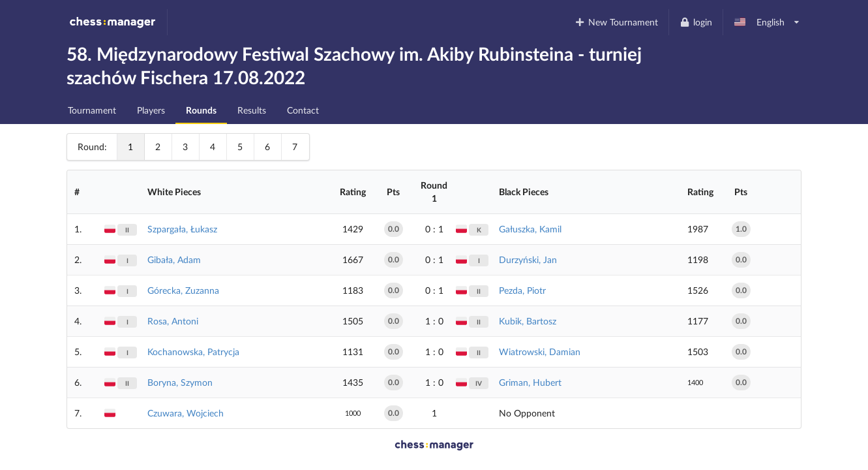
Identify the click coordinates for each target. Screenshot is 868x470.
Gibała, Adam (174, 259)
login (696, 22)
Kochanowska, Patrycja (193, 352)
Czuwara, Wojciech (186, 413)
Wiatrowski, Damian (540, 352)
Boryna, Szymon (180, 382)
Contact (303, 110)
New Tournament (617, 22)
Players (151, 110)
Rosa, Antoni (173, 321)
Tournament (92, 110)
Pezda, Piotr (522, 290)
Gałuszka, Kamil (530, 229)
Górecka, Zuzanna (183, 290)
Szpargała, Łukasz (182, 229)
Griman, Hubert (530, 382)
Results (252, 110)
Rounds (201, 110)
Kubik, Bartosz (528, 321)
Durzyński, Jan (528, 259)
